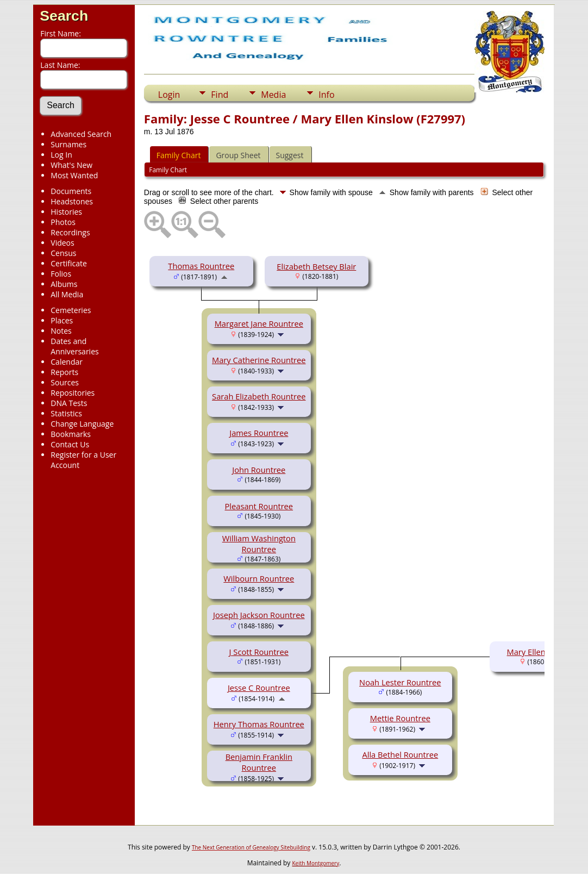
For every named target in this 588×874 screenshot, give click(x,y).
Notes (61, 331)
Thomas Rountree (201, 266)
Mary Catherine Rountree (259, 360)
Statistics (66, 413)
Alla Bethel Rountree (400, 754)
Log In (61, 155)
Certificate (69, 263)
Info (326, 95)
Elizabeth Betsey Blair (316, 266)
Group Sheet (238, 155)
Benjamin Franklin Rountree (259, 762)
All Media (67, 294)
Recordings (70, 232)
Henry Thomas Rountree (259, 724)
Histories (66, 212)
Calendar (67, 362)
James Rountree (259, 433)
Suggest (290, 155)
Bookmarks (71, 434)
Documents (71, 191)
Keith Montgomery (316, 863)
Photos (63, 222)
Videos (62, 243)
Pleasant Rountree (259, 506)
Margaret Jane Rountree (259, 323)
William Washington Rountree (259, 544)
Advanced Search (81, 134)
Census (63, 253)
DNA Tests (69, 403)
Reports (64, 372)
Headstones (72, 201)
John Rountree (259, 470)
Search (64, 16)
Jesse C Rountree (259, 688)
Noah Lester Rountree (400, 682)
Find (220, 95)
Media (273, 95)
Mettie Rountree (400, 718)
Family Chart (179, 155)
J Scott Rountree (259, 652)
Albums (64, 284)
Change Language (82, 424)
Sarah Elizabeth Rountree (259, 396)
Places (62, 320)
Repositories (73, 393)
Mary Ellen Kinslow (542, 652)
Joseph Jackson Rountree (259, 615)
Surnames (68, 144)
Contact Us (70, 444)
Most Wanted (74, 175)
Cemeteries (71, 310)
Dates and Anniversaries (74, 346)
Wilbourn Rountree (259, 578)
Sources (65, 382)
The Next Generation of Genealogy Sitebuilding (251, 847)
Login (169, 95)
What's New (71, 165)
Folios (61, 274)
